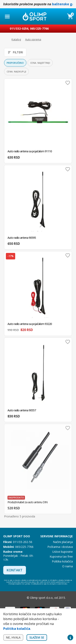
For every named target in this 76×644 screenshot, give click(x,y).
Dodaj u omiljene (68, 83)
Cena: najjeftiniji (40, 63)
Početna (5, 40)
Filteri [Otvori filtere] (15, 52)
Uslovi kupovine (63, 552)
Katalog (16, 39)
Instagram (21, 598)
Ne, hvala (13, 637)
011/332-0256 (19, 28)
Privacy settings (70, 638)
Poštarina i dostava (60, 547)
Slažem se (37, 637)
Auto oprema (33, 39)
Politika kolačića (62, 561)
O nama (67, 566)
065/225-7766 (39, 28)
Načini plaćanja (63, 542)
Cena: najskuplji (16, 71)
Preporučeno (15, 63)
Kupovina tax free (61, 556)
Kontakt (15, 570)
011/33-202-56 (23, 542)
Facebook (13, 598)
